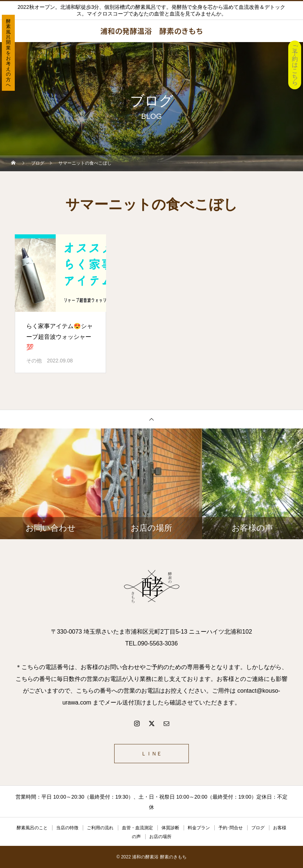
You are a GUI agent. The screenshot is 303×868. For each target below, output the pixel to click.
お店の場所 (160, 837)
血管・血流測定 (137, 828)
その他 (34, 361)
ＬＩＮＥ (151, 754)
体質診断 (170, 828)
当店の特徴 (67, 828)
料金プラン (199, 828)
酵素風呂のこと (32, 828)
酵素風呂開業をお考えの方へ (8, 53)
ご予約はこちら (295, 65)
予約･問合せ (231, 828)
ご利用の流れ (100, 828)
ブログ (258, 828)
